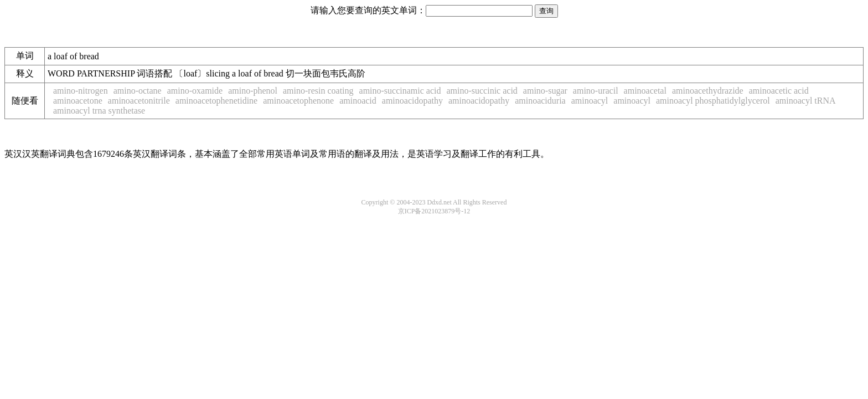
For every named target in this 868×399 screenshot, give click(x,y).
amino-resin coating (318, 91)
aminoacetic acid (779, 91)
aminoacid (358, 101)
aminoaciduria (540, 101)
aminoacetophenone (298, 101)
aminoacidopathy (412, 101)
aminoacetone (78, 101)
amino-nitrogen (81, 91)
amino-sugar (545, 91)
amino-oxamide (195, 91)
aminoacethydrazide (708, 91)
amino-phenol (253, 91)
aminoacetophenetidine (216, 101)
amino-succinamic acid (400, 91)
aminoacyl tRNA (806, 101)
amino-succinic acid (482, 91)
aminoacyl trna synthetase (99, 111)
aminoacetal (645, 91)
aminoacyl (590, 101)
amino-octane (138, 91)
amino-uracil (596, 91)
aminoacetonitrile (139, 101)
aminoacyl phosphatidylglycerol (713, 101)
